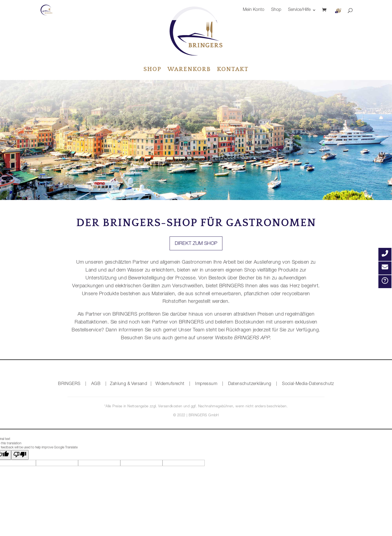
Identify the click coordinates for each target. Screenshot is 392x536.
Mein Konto (254, 10)
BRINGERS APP (251, 338)
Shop (276, 10)
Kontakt (233, 70)
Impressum (206, 384)
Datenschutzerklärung (250, 384)
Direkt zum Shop (196, 244)
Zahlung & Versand (128, 384)
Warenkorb (189, 70)
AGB (96, 384)
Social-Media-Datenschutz (308, 384)
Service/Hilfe (299, 10)
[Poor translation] (20, 455)
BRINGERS (69, 384)
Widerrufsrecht (170, 384)
